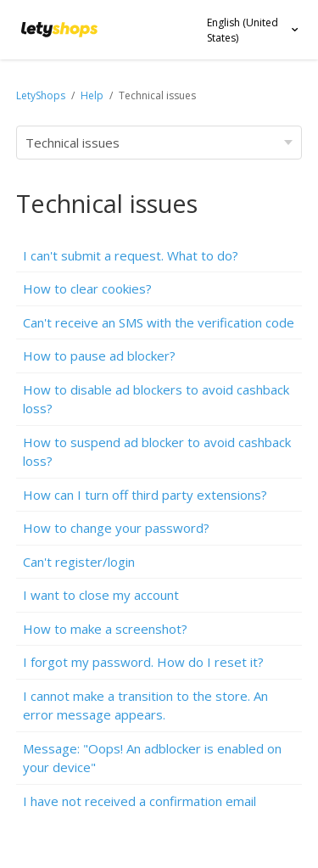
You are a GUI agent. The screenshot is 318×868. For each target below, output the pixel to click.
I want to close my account (101, 595)
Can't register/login (79, 562)
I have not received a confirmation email (139, 801)
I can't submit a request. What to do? (131, 255)
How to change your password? (116, 528)
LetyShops (41, 95)
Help (93, 95)
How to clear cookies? (87, 288)
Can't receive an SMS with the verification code (159, 322)
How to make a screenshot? (105, 629)
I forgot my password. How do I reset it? (143, 662)
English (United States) (243, 30)
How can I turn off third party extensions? (145, 495)
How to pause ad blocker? (99, 356)
